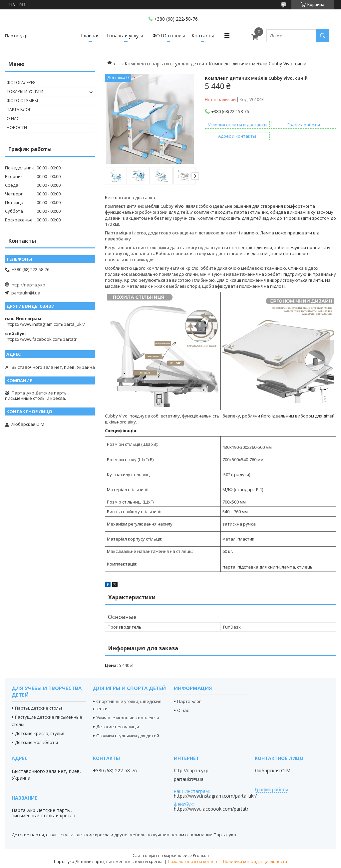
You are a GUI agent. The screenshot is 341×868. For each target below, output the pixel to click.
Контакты (203, 36)
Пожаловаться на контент (193, 861)
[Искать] (323, 36)
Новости (17, 128)
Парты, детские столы (38, 708)
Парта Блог (19, 110)
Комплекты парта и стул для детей (164, 64)
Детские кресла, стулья (40, 733)
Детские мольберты (36, 742)
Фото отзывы (22, 101)
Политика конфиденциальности (255, 861)
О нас (13, 119)
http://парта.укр (28, 285)
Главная (90, 36)
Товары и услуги (125, 36)
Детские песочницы (118, 727)
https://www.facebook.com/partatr (42, 339)
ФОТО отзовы (169, 36)
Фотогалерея (21, 83)
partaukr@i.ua (26, 293)
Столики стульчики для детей (128, 736)
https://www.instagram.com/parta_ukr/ (46, 324)
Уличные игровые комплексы (128, 718)
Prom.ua (201, 855)
